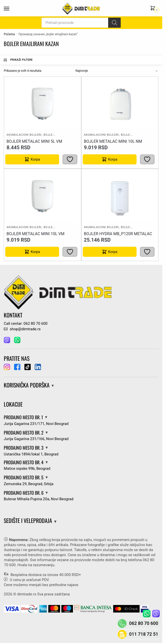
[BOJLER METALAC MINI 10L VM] (43, 197)
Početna (9, 34)
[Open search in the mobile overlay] (81, 23)
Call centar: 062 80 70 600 (26, 324)
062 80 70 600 (144, 623)
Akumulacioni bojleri (24, 135)
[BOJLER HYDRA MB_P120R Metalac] (120, 197)
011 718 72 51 (144, 634)
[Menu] (11, 9)
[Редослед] (117, 71)
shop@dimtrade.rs (22, 329)
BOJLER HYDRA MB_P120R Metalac (118, 234)
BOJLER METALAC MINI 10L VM (35, 234)
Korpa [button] (35, 159)
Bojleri (49, 135)
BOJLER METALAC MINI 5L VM (34, 141)
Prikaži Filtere (18, 60)
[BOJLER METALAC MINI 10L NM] (120, 104)
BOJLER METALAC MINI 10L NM (113, 141)
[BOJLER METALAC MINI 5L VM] (43, 104)
